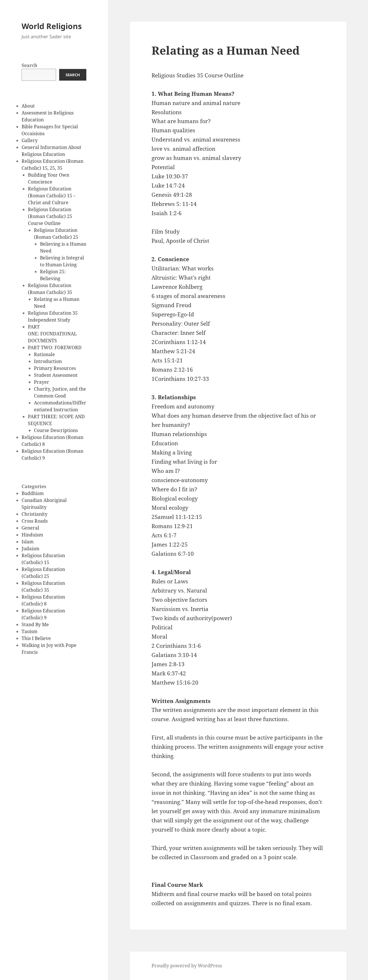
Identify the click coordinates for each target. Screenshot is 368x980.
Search (29, 65)
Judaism (30, 549)
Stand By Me (35, 624)
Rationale (44, 354)
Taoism (29, 631)
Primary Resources (55, 368)
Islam (28, 542)
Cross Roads (35, 521)
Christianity (34, 514)
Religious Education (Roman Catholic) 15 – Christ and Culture (52, 196)
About (28, 106)
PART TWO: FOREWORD (55, 347)
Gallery (30, 140)
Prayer (42, 382)
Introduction (48, 361)
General (30, 528)
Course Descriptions (56, 430)
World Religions (52, 26)
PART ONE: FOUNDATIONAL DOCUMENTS (52, 334)
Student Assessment (56, 375)
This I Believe (36, 638)
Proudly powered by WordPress (187, 966)
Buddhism (33, 493)
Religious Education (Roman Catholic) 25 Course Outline (50, 216)
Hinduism (32, 535)
